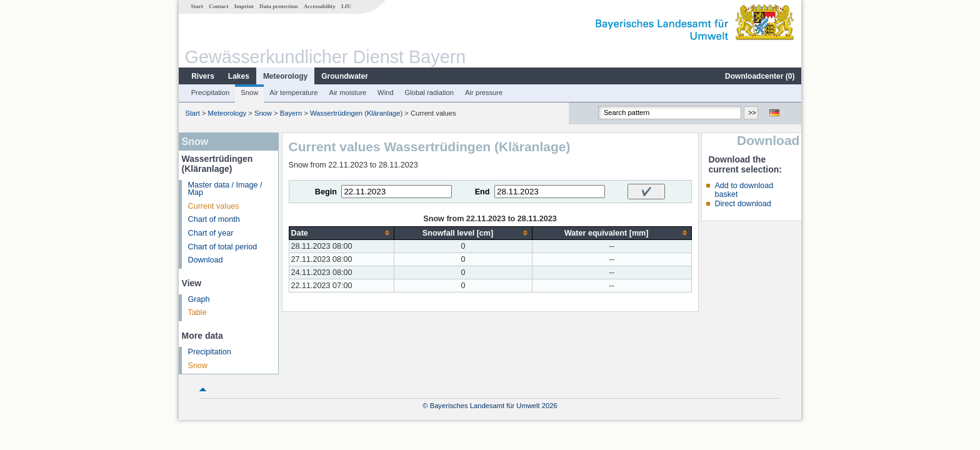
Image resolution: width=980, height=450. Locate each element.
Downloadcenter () (760, 76)
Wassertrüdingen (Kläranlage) (356, 113)
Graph (199, 299)
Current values (214, 206)
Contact (218, 6)
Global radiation (429, 92)
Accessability (320, 6)
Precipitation (211, 92)
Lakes (239, 76)
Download (206, 260)
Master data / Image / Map (225, 189)
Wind (386, 92)
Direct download (742, 204)
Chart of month (214, 219)
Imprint (244, 6)
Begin (326, 192)
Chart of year (211, 233)
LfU (346, 6)
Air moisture (347, 92)
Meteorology (285, 76)
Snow (249, 92)
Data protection (278, 6)
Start (197, 6)
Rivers (203, 76)
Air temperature (293, 92)
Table (197, 312)
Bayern (291, 113)
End (482, 192)
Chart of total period (223, 247)
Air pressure (484, 92)
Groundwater (345, 76)
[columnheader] (342, 233)
